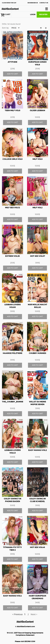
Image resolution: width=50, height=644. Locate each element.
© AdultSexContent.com (25, 627)
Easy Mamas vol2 (38, 450)
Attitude (12, 62)
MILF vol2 (37, 208)
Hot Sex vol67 (38, 256)
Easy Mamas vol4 (13, 596)
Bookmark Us (33, 3)
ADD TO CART (13, 74)
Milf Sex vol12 (12, 208)
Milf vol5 (38, 159)
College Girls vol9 (13, 159)
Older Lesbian (37, 111)
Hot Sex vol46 (37, 547)
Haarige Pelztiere (13, 353)
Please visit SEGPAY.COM (25, 641)
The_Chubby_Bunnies (13, 402)
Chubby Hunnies (38, 353)
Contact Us (44, 3)
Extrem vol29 (12, 256)
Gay (9, 3)
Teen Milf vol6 (13, 111)
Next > (34, 614)
